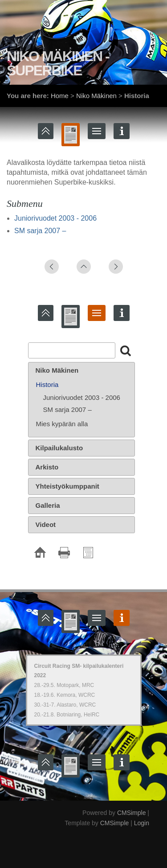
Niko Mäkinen (96, 96)
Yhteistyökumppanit (67, 486)
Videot (46, 525)
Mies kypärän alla (62, 424)
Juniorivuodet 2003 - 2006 (55, 218)
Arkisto (47, 467)
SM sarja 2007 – (40, 231)
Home (60, 96)
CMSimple (132, 813)
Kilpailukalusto (59, 448)
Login (142, 823)
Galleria (48, 505)
